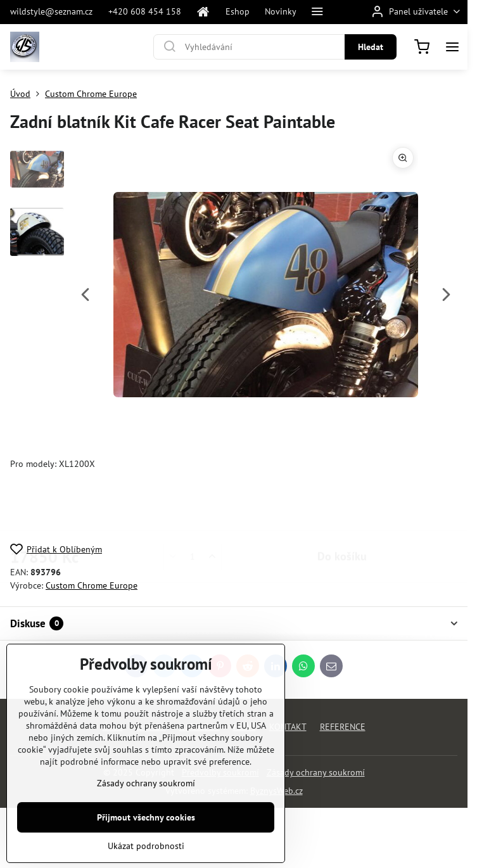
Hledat (371, 47)
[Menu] (452, 47)
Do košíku (342, 507)
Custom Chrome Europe (92, 585)
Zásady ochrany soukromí (316, 772)
